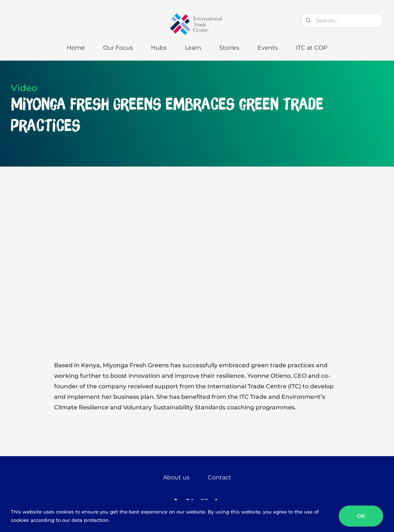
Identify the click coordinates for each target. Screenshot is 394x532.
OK (361, 516)
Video (24, 88)
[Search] (308, 20)
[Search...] (342, 20)
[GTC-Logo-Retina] (197, 16)
